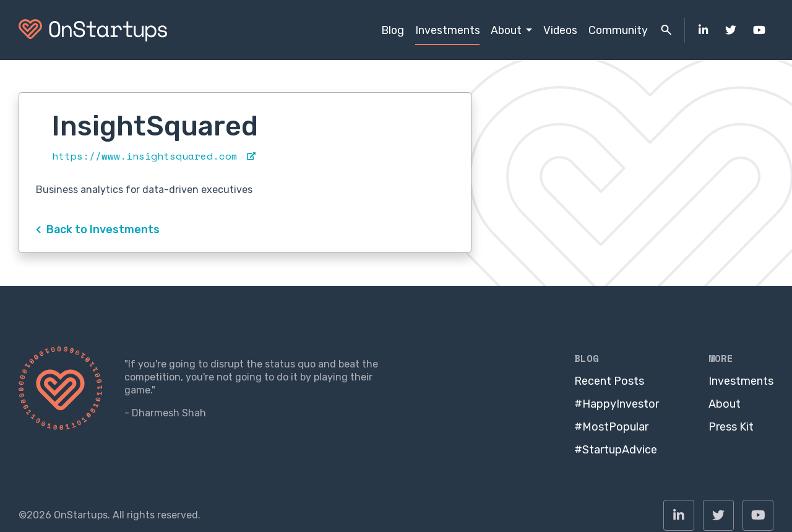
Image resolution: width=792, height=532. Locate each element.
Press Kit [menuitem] (731, 427)
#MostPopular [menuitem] (611, 427)
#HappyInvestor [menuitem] (617, 404)
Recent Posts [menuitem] (609, 381)
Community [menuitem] (618, 30)
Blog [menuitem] (393, 30)
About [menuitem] (506, 30)
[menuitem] (704, 30)
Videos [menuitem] (560, 30)
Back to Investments (98, 229)
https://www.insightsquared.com (154, 156)
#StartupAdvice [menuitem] (616, 450)
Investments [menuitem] (448, 30)
